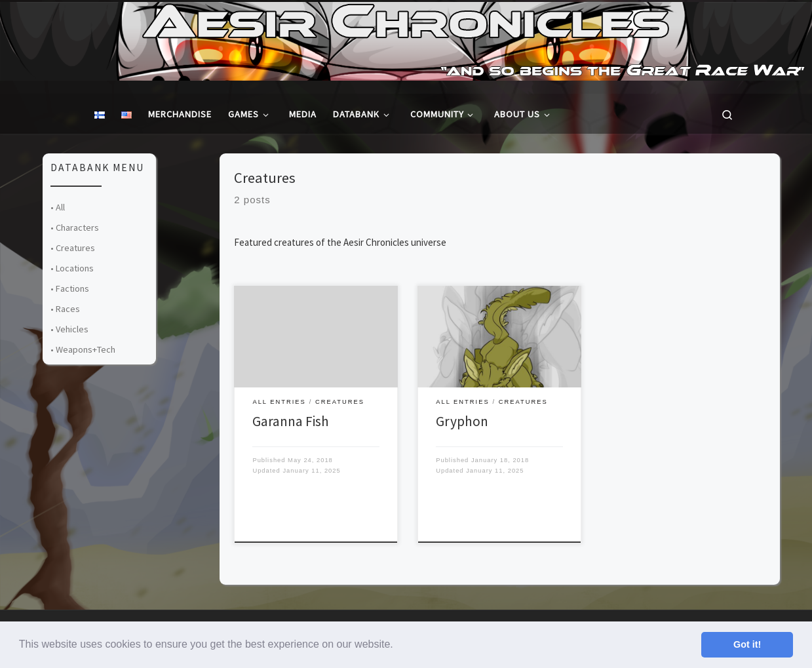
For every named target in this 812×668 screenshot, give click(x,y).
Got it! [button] (747, 644)
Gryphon (462, 421)
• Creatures (73, 248)
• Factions (70, 288)
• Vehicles (69, 329)
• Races (65, 309)
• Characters (75, 227)
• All (58, 207)
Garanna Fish (291, 421)
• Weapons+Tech (83, 349)
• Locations (72, 268)
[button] (398, 646)
